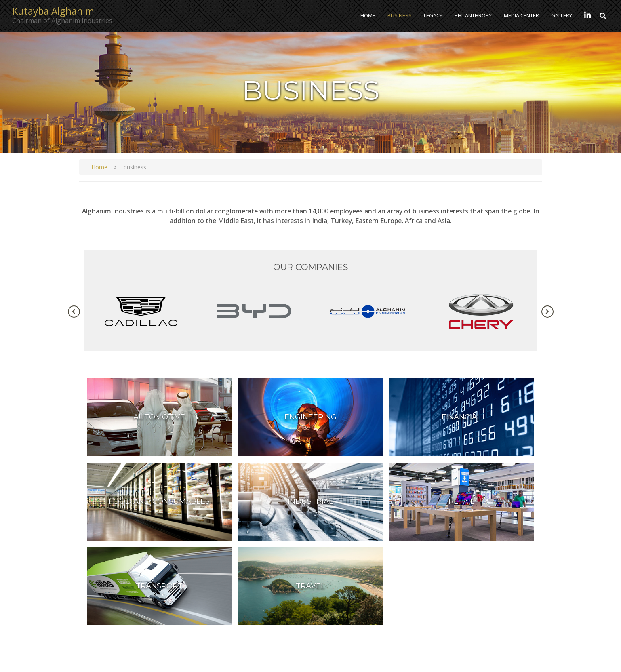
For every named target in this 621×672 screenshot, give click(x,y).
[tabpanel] (141, 311)
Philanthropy (473, 15)
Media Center (521, 15)
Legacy (433, 15)
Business (400, 15)
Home (368, 15)
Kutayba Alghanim (53, 11)
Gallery (562, 15)
